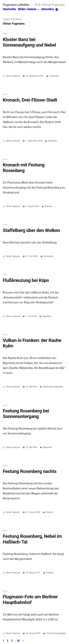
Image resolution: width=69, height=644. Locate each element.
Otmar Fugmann (13, 76)
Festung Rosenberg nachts (30, 471)
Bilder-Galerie (27, 9)
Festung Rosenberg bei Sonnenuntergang (26, 414)
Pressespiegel (60, 633)
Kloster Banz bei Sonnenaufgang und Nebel (29, 42)
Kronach (49, 206)
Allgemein (53, 141)
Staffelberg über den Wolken (31, 230)
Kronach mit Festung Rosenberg (24, 168)
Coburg (49, 633)
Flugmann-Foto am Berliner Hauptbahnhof (30, 600)
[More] (57, 10)
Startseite (9, 9)
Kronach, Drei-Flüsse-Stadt (30, 100)
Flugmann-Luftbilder (16, 5)
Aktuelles (48, 9)
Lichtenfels (54, 76)
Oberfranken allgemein (53, 387)
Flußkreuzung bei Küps (26, 280)
